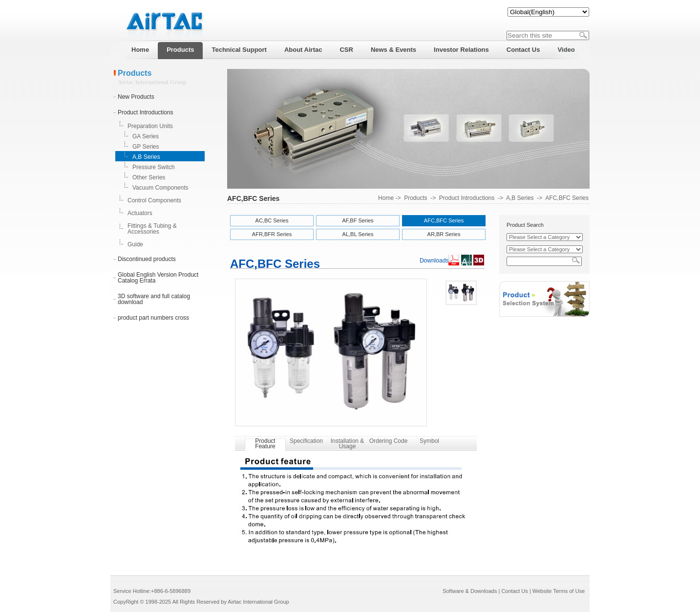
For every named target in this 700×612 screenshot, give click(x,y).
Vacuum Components (160, 188)
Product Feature (265, 444)
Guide (135, 244)
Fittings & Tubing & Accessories (152, 229)
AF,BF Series (358, 220)
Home (386, 198)
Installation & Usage (348, 444)
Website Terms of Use (559, 591)
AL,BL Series (358, 234)
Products (415, 198)
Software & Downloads (470, 591)
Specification (306, 441)
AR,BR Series (444, 234)
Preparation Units (150, 126)
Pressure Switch (154, 167)
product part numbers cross (153, 318)
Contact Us (514, 591)
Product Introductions (145, 112)
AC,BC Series (272, 220)
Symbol (429, 441)
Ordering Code (389, 441)
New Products (136, 97)
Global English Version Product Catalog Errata (158, 278)
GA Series (146, 136)
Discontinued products (147, 259)
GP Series (146, 147)
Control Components (154, 200)
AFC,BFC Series (567, 198)
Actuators (140, 213)
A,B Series (146, 157)
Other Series (149, 177)
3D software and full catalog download (154, 299)
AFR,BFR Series (272, 234)
